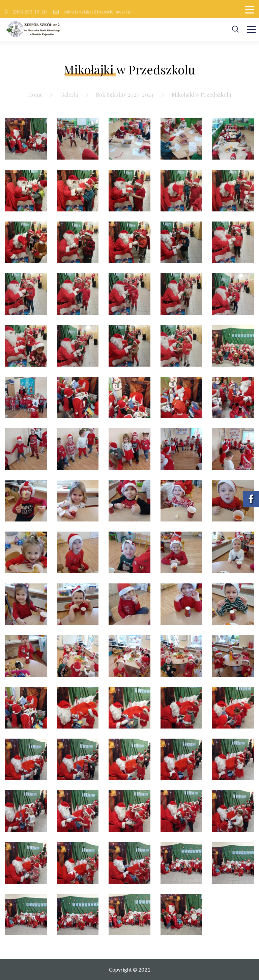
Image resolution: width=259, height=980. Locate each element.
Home (35, 94)
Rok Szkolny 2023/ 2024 (125, 94)
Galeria (69, 94)
